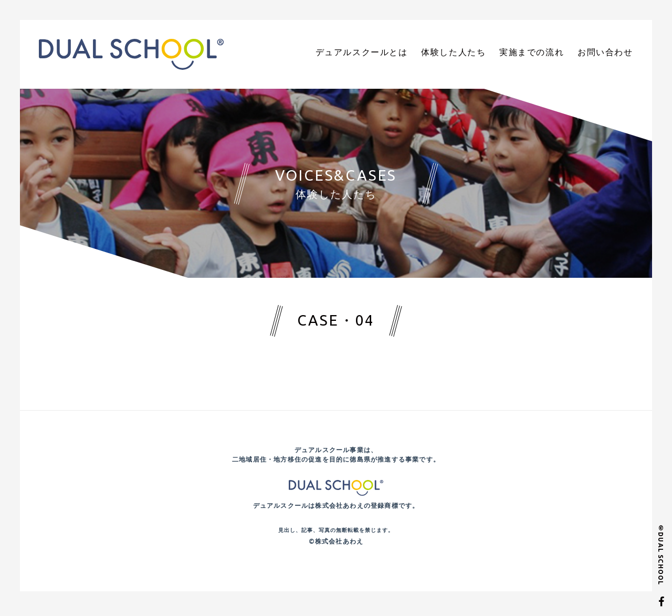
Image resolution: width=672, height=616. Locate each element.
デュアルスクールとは (391, 53)
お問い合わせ (608, 53)
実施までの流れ (543, 53)
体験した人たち (472, 53)
